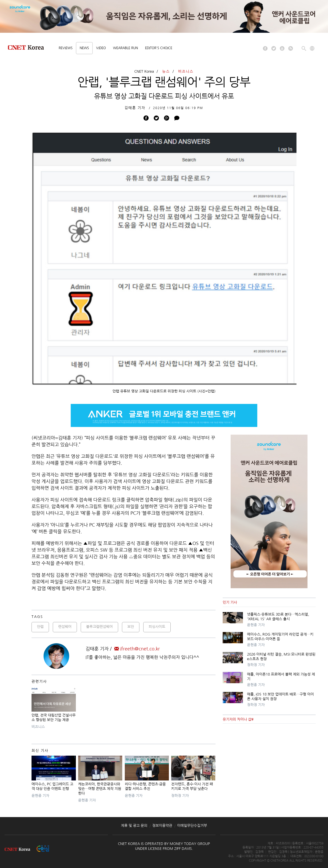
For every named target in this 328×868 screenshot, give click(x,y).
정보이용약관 (162, 826)
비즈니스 (186, 71)
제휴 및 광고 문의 (134, 826)
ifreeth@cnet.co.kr (137, 649)
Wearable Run (125, 48)
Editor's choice (159, 48)
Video (101, 48)
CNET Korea (144, 71)
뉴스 (166, 71)
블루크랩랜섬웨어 (99, 627)
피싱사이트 (157, 627)
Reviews (66, 48)
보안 (131, 627)
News (84, 48)
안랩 (40, 627)
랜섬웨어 (65, 627)
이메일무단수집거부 (192, 826)
